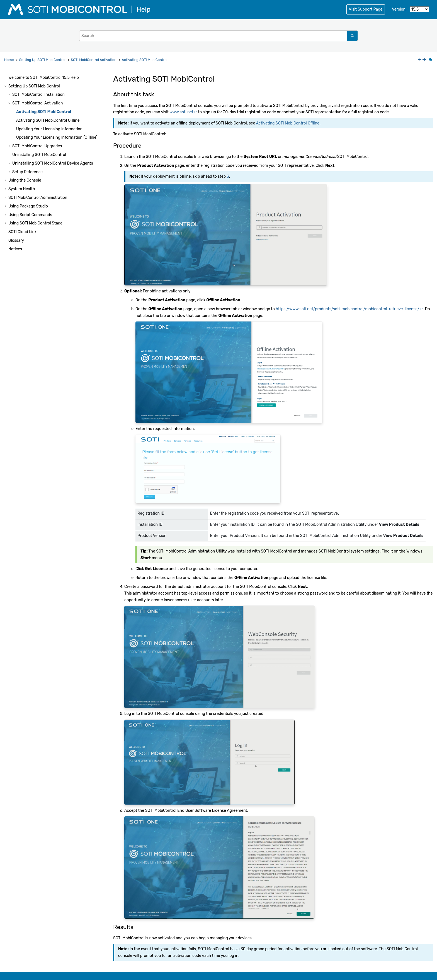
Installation (38, 95)
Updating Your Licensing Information (49, 129)
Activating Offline (48, 120)
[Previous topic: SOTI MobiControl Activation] (420, 60)
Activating (145, 60)
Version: (399, 9)
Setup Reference (27, 172)
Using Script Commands (30, 215)
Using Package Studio (28, 206)
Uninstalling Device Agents (53, 163)
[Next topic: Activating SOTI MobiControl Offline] (425, 60)
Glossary (16, 240)
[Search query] (219, 36)
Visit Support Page (366, 9)
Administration (38, 198)
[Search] (352, 36)
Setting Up (42, 60)
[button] (6, 78)
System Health (22, 189)
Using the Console (25, 180)
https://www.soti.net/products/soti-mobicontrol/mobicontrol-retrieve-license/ (348, 309)
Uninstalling (39, 155)
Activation (94, 60)
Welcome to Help (44, 78)
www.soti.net (181, 112)
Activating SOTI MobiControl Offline (288, 123)
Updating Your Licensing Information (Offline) (57, 137)
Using (35, 223)
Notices (15, 249)
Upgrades (37, 146)
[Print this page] (431, 60)
